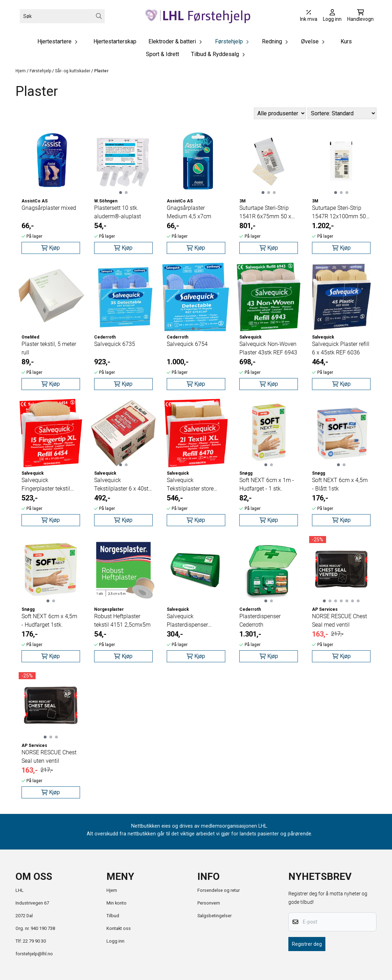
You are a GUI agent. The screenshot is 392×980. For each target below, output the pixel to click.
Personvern (209, 903)
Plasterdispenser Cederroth (260, 620)
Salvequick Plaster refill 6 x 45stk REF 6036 (341, 348)
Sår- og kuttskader (73, 71)
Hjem (21, 71)
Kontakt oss (119, 928)
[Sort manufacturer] (280, 113)
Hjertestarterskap (115, 41)
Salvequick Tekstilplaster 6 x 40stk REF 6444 (123, 485)
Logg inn (115, 941)
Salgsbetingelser (215, 916)
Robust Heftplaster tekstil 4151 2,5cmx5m (122, 620)
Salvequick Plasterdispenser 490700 (187, 621)
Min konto (117, 903)
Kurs (346, 41)
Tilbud (113, 916)
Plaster (101, 71)
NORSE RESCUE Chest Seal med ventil (339, 620)
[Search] (99, 16)
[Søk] (62, 16)
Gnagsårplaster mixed (49, 208)
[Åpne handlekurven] (360, 16)
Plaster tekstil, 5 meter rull (49, 348)
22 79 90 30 (34, 941)
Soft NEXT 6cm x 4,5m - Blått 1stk (340, 484)
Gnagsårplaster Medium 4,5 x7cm (189, 212)
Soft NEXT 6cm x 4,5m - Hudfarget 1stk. (49, 620)
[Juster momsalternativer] (309, 16)
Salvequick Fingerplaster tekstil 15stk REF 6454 (46, 485)
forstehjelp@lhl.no (34, 954)
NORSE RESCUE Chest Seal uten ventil (49, 757)
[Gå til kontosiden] (332, 16)
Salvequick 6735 (115, 344)
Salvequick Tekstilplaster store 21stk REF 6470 (190, 485)
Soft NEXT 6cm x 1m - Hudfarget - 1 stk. (267, 484)
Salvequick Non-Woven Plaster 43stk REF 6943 (268, 348)
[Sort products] (342, 113)
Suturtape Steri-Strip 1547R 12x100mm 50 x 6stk (341, 213)
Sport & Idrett (163, 54)
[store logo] (198, 16)
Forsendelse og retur (219, 890)
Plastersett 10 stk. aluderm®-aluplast (118, 212)
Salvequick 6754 (187, 344)
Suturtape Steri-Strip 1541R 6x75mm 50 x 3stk (265, 213)
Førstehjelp (41, 71)
